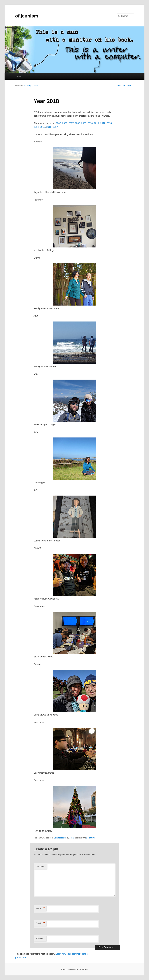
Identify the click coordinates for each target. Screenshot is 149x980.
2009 (84, 123)
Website (39, 938)
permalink (91, 838)
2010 (90, 123)
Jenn (72, 838)
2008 (77, 123)
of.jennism (27, 16)
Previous (120, 86)
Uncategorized (60, 838)
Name (40, 908)
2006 (65, 123)
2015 (43, 127)
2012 (103, 123)
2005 (58, 123)
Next (131, 86)
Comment (41, 866)
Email (40, 923)
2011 (96, 123)
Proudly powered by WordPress (74, 969)
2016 (49, 127)
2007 (71, 123)
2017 (55, 127)
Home (19, 76)
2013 (109, 123)
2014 (36, 127)
